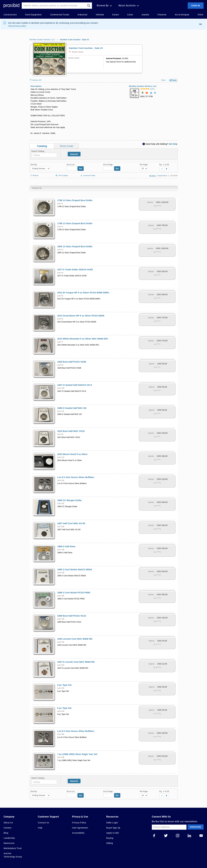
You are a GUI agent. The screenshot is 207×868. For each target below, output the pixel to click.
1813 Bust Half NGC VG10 (71, 431)
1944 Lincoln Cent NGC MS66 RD (75, 639)
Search (74, 154)
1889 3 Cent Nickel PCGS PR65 (74, 593)
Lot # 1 (60, 204)
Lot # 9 (60, 365)
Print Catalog (61, 174)
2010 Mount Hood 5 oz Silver (72, 454)
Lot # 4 (60, 273)
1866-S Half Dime (66, 546)
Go (81, 169)
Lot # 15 (61, 503)
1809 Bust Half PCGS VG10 (72, 616)
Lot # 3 (60, 250)
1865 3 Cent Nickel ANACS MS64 (75, 570)
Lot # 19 (61, 573)
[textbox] (44, 155)
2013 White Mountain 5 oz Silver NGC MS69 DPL (83, 339)
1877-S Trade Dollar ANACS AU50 (75, 270)
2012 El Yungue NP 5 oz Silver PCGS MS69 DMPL (83, 293)
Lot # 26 (61, 757)
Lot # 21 (61, 642)
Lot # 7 (60, 342)
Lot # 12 (61, 457)
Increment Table (87, 176)
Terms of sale (66, 146)
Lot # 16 (61, 527)
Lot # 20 (61, 596)
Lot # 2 (60, 227)
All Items (152, 176)
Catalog (42, 146)
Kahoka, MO (36, 80)
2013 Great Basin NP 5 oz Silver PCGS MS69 (81, 316)
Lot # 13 (61, 619)
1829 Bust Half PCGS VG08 (72, 362)
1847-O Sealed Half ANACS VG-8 (75, 385)
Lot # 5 (60, 296)
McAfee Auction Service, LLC (42, 40)
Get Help (173, 144)
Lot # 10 (61, 388)
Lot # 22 (61, 665)
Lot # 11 (61, 411)
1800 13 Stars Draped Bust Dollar (75, 246)
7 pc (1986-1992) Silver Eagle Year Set (77, 754)
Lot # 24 (61, 711)
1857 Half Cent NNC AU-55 (71, 523)
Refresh (34, 174)
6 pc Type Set (64, 685)
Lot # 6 (60, 319)
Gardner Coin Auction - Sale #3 (74, 40)
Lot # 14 (61, 480)
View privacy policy (17, 26)
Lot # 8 (60, 434)
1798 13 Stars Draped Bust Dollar (75, 200)
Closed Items (162, 176)
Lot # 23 (61, 688)
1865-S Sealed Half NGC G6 (72, 408)
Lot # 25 (61, 734)
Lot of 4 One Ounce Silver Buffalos (76, 477)
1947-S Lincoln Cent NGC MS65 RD (76, 662)
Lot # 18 (61, 550)
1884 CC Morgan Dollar (70, 500)
